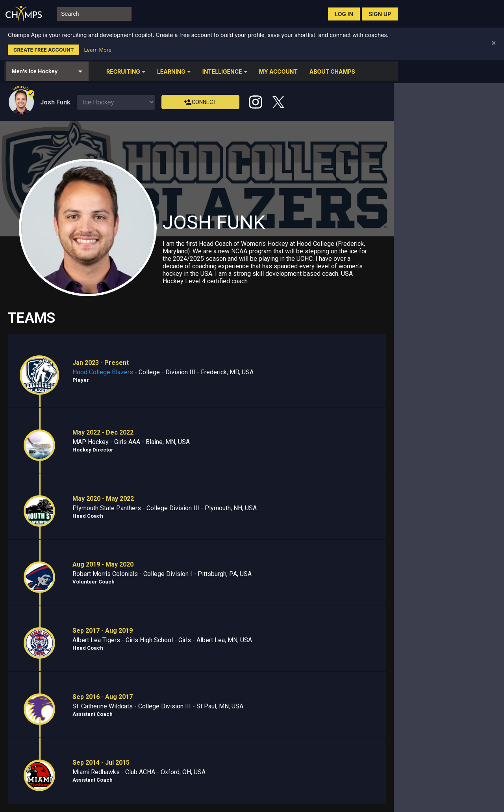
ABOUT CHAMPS (332, 72)
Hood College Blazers (103, 372)
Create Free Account (44, 50)
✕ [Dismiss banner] (494, 43)
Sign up (380, 14)
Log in (344, 14)
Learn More (97, 50)
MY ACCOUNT (278, 72)
